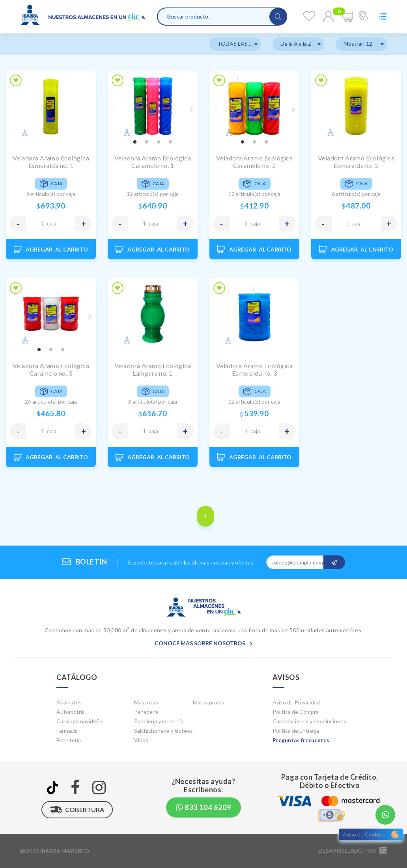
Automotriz (70, 712)
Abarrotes (69, 702)
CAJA (52, 223)
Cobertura (77, 810)
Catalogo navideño (79, 721)
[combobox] (235, 44)
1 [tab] (135, 142)
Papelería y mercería (159, 721)
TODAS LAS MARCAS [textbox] (239, 44)
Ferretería (69, 740)
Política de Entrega (296, 731)
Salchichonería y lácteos (163, 731)
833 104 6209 (203, 807)
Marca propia (209, 702)
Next (192, 110)
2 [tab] (147, 142)
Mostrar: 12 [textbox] (358, 44)
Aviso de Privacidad (296, 702)
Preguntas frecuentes (301, 740)
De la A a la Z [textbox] (296, 44)
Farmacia (67, 731)
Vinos (141, 740)
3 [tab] (159, 142)
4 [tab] (170, 142)
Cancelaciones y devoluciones (309, 721)
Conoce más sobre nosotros (203, 643)
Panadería (146, 712)
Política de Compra (296, 712)
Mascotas (146, 702)
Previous (114, 110)
